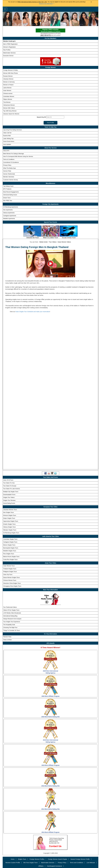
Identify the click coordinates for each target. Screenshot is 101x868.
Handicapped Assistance (54, 866)
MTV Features (7, 189)
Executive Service (8, 56)
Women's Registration (10, 47)
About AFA (6, 151)
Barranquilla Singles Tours (11, 548)
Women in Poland (8, 85)
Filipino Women (8, 99)
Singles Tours (22, 859)
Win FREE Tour (8, 201)
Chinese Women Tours (10, 580)
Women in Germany (9, 82)
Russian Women (8, 76)
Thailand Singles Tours (10, 569)
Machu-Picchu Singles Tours (11, 557)
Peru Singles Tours (9, 554)
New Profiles (7, 50)
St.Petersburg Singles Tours (11, 533)
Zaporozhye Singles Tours (11, 521)
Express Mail (7, 136)
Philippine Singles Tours (10, 572)
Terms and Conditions (76, 863)
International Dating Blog (10, 616)
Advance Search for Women (11, 114)
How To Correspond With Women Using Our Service (18, 156)
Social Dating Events (9, 503)
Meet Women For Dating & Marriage (14, 154)
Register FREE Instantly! (50, 31)
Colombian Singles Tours (10, 539)
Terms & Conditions (9, 159)
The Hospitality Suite (9, 625)
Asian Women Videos (64, 242)
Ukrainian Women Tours (10, 510)
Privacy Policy (7, 165)
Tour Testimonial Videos (10, 607)
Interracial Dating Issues (10, 195)
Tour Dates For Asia (9, 483)
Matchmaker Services (9, 53)
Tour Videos (53, 242)
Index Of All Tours (8, 480)
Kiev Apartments (8, 210)
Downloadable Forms (9, 495)
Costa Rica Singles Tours (10, 559)
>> (47, 4)
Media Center (43, 242)
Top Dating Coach (8, 186)
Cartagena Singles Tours (10, 542)
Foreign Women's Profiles (11, 70)
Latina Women (7, 88)
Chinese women (8, 93)
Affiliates (41, 866)
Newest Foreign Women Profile (80, 859)
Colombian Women (9, 96)
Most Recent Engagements (11, 192)
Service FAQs (7, 171)
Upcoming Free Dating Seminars (13, 130)
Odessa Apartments (9, 213)
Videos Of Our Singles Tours (11, 610)
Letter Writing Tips (8, 139)
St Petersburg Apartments (11, 207)
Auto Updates (7, 144)
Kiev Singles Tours (9, 512)
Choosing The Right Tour (10, 627)
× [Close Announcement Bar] (91, 2)
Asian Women (7, 91)
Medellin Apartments (9, 219)
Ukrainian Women (8, 79)
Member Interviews (9, 177)
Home (13, 859)
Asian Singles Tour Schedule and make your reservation (33, 312)
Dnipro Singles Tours (9, 518)
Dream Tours (7, 198)
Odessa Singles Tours (9, 527)
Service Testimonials (9, 174)
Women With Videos (9, 108)
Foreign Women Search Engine (57, 859)
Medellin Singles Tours (10, 551)
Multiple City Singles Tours (11, 492)
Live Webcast (91, 863)
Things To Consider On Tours (12, 630)
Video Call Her (7, 133)
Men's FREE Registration (10, 44)
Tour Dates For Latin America (12, 489)
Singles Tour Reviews (9, 500)
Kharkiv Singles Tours (9, 524)
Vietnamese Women (9, 105)
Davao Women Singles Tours (11, 577)
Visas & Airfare (7, 640)
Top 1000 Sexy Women (10, 111)
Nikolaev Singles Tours (10, 530)
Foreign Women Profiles (37, 859)
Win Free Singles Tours (30, 863)
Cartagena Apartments (10, 216)
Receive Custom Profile (13, 863)
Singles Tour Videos (9, 497)
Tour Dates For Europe (10, 486)
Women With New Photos (11, 73)
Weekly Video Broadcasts (12, 613)
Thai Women (7, 102)
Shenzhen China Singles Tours (12, 583)
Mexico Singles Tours (9, 545)
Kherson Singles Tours (10, 515)
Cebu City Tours (8, 575)
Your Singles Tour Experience (12, 622)
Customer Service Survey (11, 180)
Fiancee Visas (7, 637)
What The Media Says (10, 168)
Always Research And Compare (12, 619)
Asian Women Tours (9, 566)
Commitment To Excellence (11, 162)
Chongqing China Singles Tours (12, 586)
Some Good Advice (9, 141)
